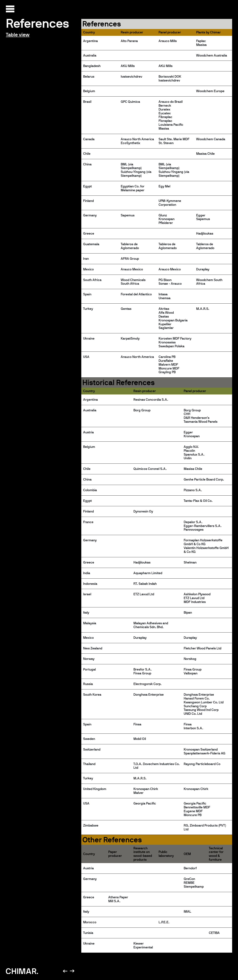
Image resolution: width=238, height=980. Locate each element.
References (38, 23)
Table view (18, 35)
